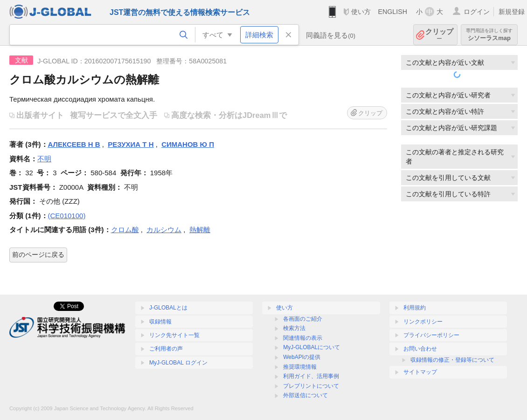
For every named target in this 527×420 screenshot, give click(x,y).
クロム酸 (125, 230)
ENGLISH (392, 12)
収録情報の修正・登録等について (452, 360)
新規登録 (512, 12)
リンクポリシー (423, 322)
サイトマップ (420, 372)
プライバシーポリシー (431, 335)
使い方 (361, 12)
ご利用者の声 (166, 349)
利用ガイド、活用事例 (311, 376)
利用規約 (415, 308)
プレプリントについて (311, 386)
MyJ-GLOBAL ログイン (178, 363)
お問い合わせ (420, 349)
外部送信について (305, 395)
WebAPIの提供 (302, 357)
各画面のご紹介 (303, 319)
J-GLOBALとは (168, 308)
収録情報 (160, 322)
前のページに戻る (38, 255)
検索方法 (294, 328)
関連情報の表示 (303, 338)
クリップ (439, 35)
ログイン (477, 12)
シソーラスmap (489, 35)
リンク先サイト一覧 (174, 335)
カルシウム (164, 230)
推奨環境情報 (300, 367)
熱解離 (200, 230)
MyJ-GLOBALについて (312, 347)
